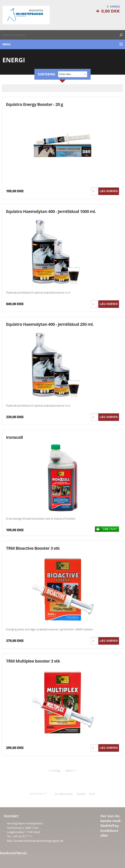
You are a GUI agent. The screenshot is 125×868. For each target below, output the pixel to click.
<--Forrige (54, 770)
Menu (7, 44)
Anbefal (81, 794)
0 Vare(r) (113, 6)
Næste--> (71, 770)
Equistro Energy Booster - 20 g (34, 104)
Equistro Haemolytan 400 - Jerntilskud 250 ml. (50, 324)
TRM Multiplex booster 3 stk (33, 661)
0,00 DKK (110, 11)
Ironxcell (14, 437)
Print (92, 794)
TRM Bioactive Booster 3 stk (33, 548)
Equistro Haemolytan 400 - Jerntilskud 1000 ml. (51, 211)
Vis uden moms (64, 794)
